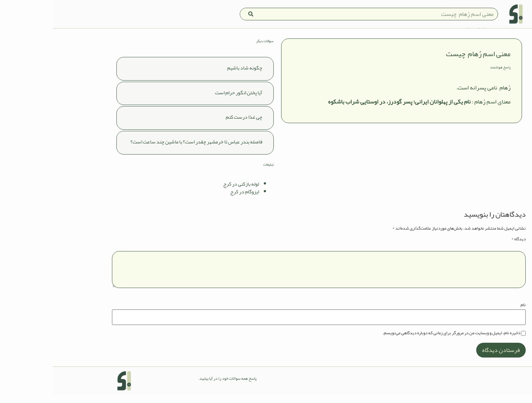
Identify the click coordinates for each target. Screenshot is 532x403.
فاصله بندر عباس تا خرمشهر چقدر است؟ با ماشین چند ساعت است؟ (144, 150)
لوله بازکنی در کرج (188, 192)
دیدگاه (466, 247)
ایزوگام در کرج (192, 200)
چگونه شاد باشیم (192, 75)
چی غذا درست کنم (191, 125)
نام (470, 313)
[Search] (198, 14)
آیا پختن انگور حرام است (186, 100)
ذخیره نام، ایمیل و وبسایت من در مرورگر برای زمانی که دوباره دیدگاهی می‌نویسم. (399, 341)
